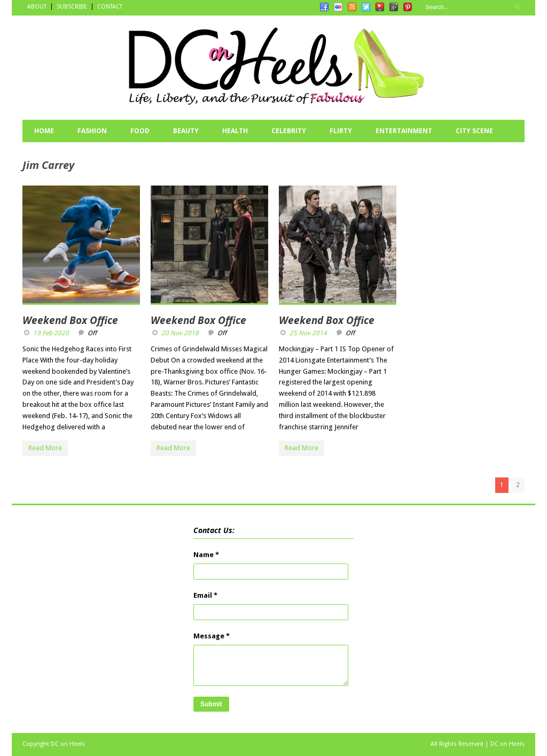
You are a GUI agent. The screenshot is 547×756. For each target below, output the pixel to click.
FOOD (140, 131)
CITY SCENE (474, 131)
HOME (44, 131)
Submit (211, 704)
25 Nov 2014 (308, 333)
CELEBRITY (289, 131)
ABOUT (37, 7)
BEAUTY (186, 131)
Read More (45, 448)
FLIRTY (341, 131)
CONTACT (110, 7)
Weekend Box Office (70, 320)
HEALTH (235, 131)
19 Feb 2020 (51, 333)
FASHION (92, 131)
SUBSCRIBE (72, 7)
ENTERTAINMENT (404, 131)
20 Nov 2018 (180, 333)
